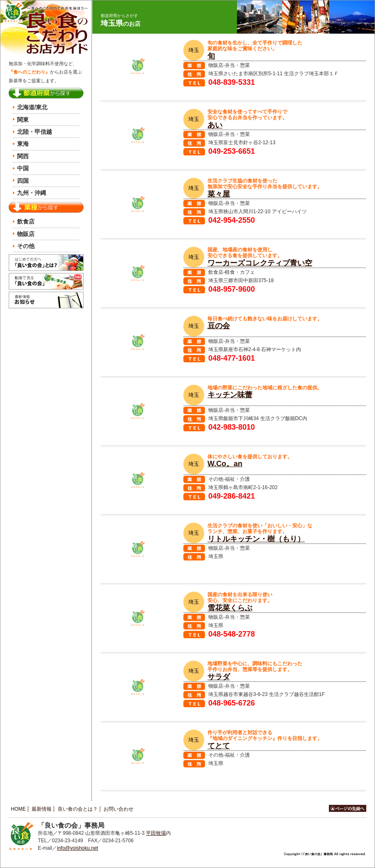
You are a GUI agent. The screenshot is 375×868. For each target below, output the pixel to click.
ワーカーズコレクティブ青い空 (260, 263)
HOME (18, 809)
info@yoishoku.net (78, 848)
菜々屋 (219, 194)
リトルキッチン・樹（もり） (256, 539)
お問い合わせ (118, 809)
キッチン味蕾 (230, 395)
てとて (219, 746)
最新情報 (42, 809)
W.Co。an (225, 464)
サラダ (219, 677)
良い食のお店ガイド (46, 29)
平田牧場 (156, 833)
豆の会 (219, 326)
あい (215, 125)
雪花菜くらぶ (230, 608)
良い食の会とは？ (78, 809)
